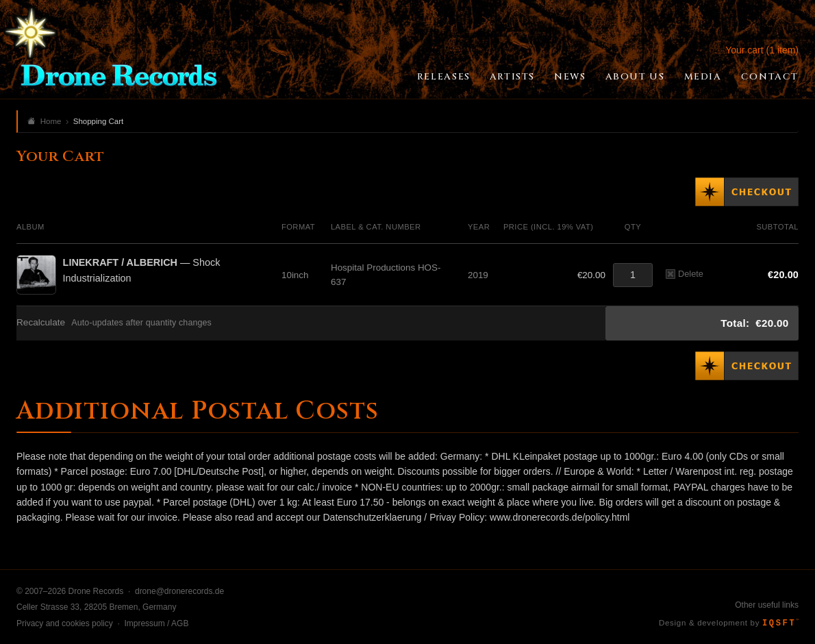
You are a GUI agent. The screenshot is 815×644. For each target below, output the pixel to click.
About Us (635, 77)
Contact (770, 77)
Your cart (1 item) (762, 50)
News (570, 77)
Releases (444, 77)
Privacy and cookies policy (65, 623)
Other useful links (767, 605)
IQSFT (780, 623)
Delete (685, 274)
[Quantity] (633, 275)
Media (703, 77)
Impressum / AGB (156, 623)
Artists (512, 77)
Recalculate (41, 322)
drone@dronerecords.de (179, 591)
